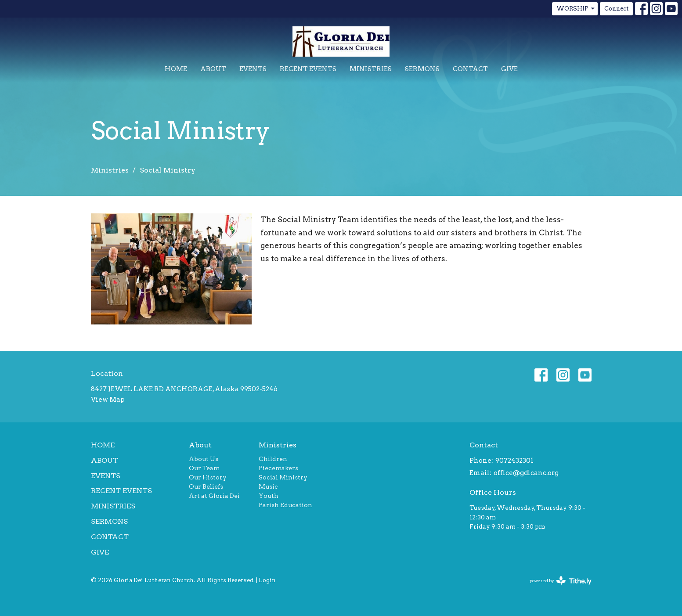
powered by (561, 581)
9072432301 (514, 461)
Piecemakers (278, 468)
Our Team (204, 468)
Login (267, 580)
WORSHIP (576, 9)
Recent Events (308, 69)
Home (176, 69)
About (213, 69)
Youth (269, 496)
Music (268, 486)
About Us (204, 459)
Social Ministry (283, 477)
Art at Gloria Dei (214, 496)
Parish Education (285, 505)
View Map (108, 400)
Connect (616, 9)
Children (273, 459)
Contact (470, 69)
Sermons (422, 69)
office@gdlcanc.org (526, 473)
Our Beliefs (206, 486)
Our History (208, 477)
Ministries (371, 69)
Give (509, 69)
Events (253, 69)
